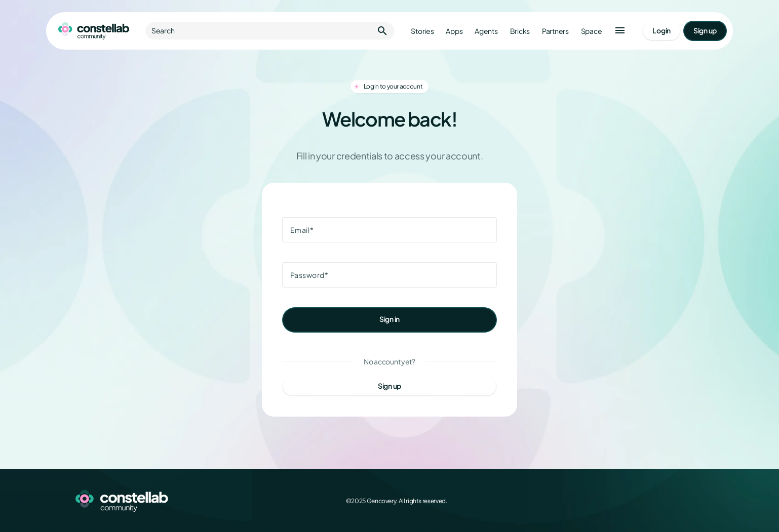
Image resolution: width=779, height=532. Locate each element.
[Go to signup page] (705, 31)
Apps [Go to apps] (454, 31)
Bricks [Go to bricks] (520, 31)
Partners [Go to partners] (555, 31)
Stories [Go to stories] (422, 31)
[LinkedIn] (675, 501)
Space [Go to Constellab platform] (592, 31)
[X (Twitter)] (653, 501)
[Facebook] (631, 501)
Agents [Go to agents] (486, 31)
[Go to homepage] (94, 31)
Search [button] (270, 31)
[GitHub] (697, 501)
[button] (620, 31)
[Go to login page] (661, 31)
